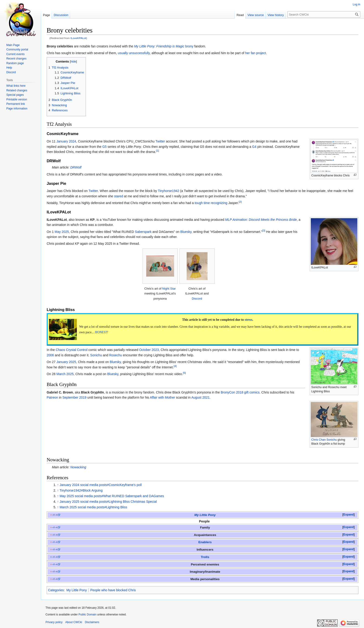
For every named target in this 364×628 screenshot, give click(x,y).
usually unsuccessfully (134, 53)
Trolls (205, 557)
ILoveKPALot (78, 38)
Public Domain (87, 615)
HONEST (101, 332)
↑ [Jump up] (58, 485)
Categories (56, 590)
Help (9, 68)
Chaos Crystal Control (72, 350)
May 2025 (62, 232)
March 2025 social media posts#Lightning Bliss (93, 507)
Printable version (17, 99)
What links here (16, 86)
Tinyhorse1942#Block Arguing (81, 490)
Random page (15, 63)
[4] (175, 366)
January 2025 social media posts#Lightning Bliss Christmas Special (108, 502)
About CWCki (74, 622)
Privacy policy (54, 622)
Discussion (61, 15)
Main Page (13, 45)
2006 (50, 355)
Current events (15, 54)
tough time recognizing (211, 203)
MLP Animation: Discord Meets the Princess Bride (261, 220)
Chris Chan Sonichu (324, 440)
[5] (184, 373)
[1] (158, 150)
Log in (356, 4)
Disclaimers (92, 622)
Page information (17, 109)
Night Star (169, 289)
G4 (254, 147)
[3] (264, 230)
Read (240, 15)
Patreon (52, 397)
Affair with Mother (162, 397)
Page (46, 15)
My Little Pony (205, 515)
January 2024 (66, 141)
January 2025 (66, 362)
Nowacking (78, 467)
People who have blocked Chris (113, 590)
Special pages (15, 95)
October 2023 (149, 350)
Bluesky (186, 232)
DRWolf (76, 167)
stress (249, 320)
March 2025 (65, 374)
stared (119, 196)
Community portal (17, 50)
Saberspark (143, 232)
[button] (349, 515)
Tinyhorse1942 (169, 191)
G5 (105, 147)
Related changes (17, 90)
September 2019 (75, 397)
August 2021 (200, 397)
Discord (197, 299)
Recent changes (16, 59)
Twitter (160, 141)
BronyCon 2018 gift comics (240, 392)
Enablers (205, 542)
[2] (240, 202)
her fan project (256, 53)
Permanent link (16, 104)
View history (276, 15)
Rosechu (115, 355)
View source (256, 15)
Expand (348, 515)
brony (189, 46)
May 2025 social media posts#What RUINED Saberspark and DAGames (112, 496)
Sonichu (96, 355)
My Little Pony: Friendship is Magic (159, 46)
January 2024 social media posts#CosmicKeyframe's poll (101, 485)
